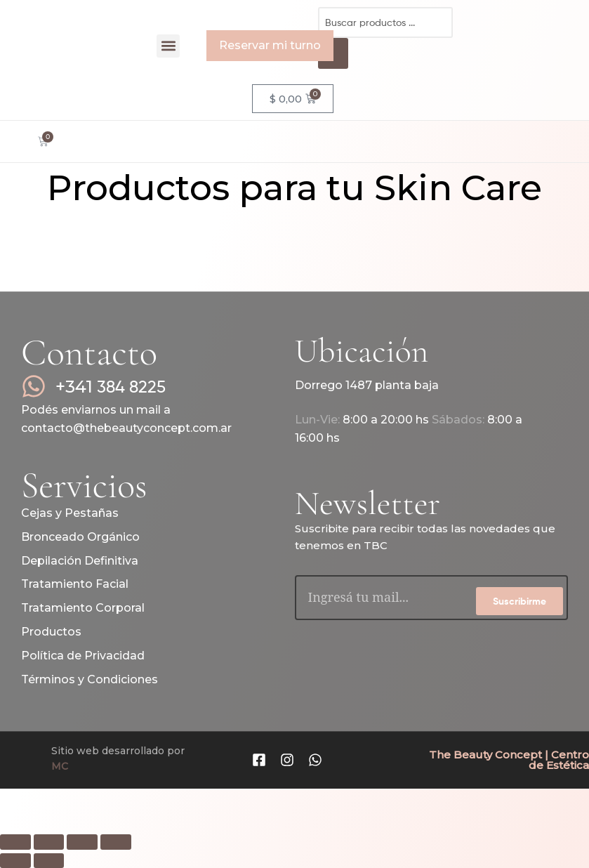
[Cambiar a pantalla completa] (49, 842)
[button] (168, 46)
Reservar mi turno (270, 45)
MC (60, 766)
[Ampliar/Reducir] (15, 842)
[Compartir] (82, 842)
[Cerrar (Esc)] (116, 842)
